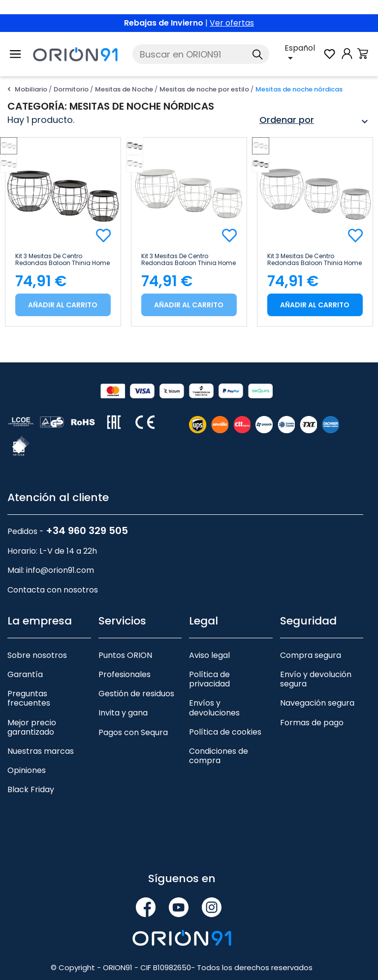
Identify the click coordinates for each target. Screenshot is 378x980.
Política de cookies (225, 732)
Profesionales (125, 674)
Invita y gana (123, 713)
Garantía (25, 674)
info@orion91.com (60, 570)
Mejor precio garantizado (32, 727)
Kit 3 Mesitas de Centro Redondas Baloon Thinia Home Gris (315, 260)
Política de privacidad (209, 679)
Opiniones (27, 770)
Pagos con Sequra (133, 732)
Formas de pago (312, 723)
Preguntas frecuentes (29, 698)
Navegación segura (317, 703)
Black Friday (31, 789)
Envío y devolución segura (316, 679)
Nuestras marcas (41, 751)
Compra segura (311, 655)
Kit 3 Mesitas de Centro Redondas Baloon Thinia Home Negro (63, 260)
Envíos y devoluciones (214, 708)
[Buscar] (201, 54)
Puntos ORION (125, 655)
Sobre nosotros (37, 655)
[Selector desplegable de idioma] (303, 54)
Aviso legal (209, 655)
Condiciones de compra (219, 756)
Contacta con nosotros (53, 590)
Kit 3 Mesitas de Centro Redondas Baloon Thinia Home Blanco (189, 260)
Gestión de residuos (136, 694)
